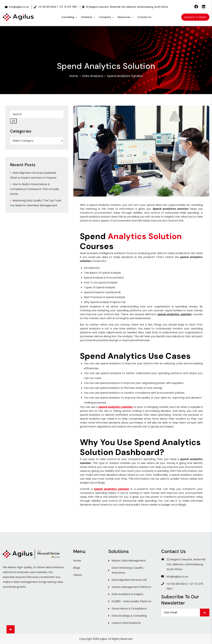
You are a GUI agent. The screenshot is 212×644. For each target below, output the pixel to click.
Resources (126, 17)
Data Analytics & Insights (127, 594)
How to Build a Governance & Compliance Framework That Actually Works (34, 189)
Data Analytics (93, 76)
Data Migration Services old (129, 580)
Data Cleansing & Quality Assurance (127, 570)
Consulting (69, 17)
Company (106, 17)
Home (74, 76)
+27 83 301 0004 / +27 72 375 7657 (56, 7)
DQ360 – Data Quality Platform (131, 601)
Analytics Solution (145, 236)
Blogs (77, 568)
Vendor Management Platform (131, 587)
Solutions (88, 17)
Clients (78, 575)
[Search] (13, 121)
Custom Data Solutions (126, 623)
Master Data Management (129, 561)
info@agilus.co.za (17, 7)
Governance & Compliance (129, 609)
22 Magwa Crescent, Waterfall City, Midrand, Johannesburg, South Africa (125, 7)
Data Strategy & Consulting (129, 616)
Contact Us (144, 17)
